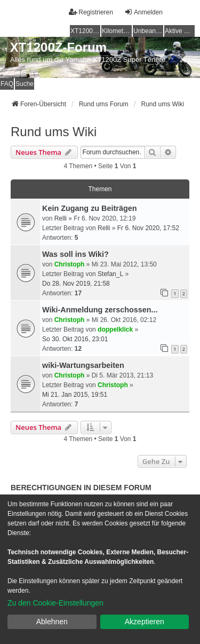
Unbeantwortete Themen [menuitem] (148, 31)
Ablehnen (52, 622)
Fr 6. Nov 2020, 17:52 (148, 228)
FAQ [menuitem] (7, 84)
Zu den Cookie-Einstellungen (55, 603)
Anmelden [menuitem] (143, 12)
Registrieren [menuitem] (91, 12)
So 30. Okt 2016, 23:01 (75, 339)
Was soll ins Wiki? (75, 254)
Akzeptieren (145, 622)
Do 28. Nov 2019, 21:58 (76, 284)
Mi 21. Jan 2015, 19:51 (75, 395)
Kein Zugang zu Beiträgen (90, 208)
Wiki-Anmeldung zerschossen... (100, 310)
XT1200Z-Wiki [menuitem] (85, 31)
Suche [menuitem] (25, 84)
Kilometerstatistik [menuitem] (117, 31)
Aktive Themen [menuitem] (180, 31)
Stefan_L (110, 274)
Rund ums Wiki (54, 132)
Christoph (70, 264)
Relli (61, 218)
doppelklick (115, 329)
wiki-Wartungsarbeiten (83, 365)
